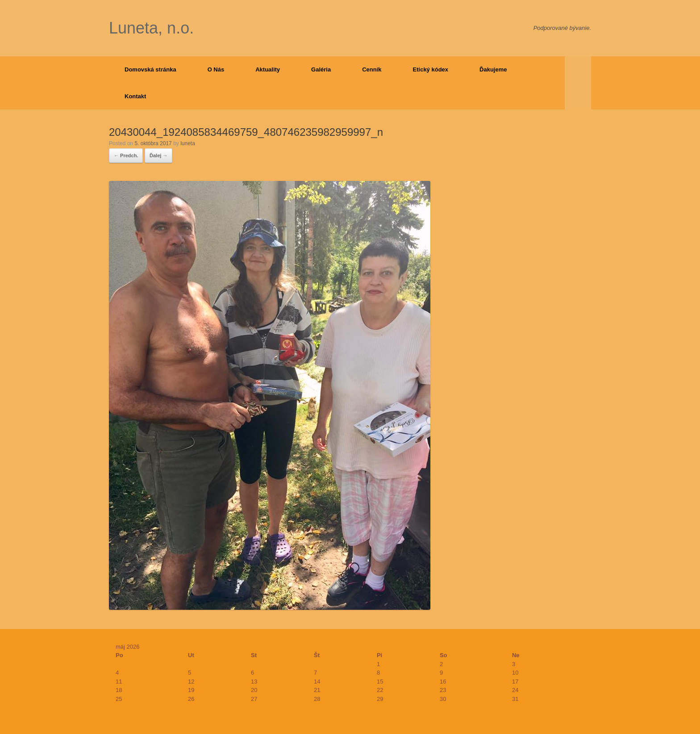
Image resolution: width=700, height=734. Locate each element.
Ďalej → (158, 155)
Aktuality (268, 69)
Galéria (321, 69)
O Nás (216, 69)
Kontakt (135, 96)
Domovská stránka (150, 69)
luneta (188, 143)
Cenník (372, 69)
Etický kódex (431, 69)
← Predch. (126, 155)
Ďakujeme (493, 69)
